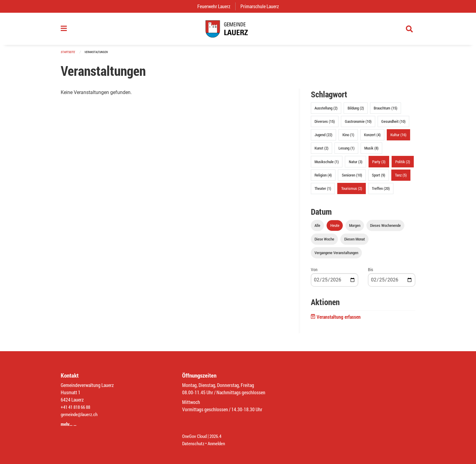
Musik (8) (371, 151)
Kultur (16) (398, 138)
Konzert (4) (372, 138)
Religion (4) (323, 178)
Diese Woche (324, 242)
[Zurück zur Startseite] (238, 30)
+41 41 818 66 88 (77, 407)
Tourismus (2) (352, 192)
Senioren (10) (352, 178)
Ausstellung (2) (326, 111)
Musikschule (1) (327, 165)
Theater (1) (323, 192)
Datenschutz (194, 443)
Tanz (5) (401, 178)
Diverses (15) (325, 125)
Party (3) (379, 165)
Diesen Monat (355, 242)
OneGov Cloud (195, 436)
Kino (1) (348, 138)
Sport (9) (379, 178)
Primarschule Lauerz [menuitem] (262, 6)
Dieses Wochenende (385, 229)
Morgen (355, 229)
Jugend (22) (323, 138)
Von (314, 273)
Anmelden (219, 443)
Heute (335, 229)
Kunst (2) (321, 151)
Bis (371, 273)
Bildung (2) (356, 111)
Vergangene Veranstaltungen (336, 256)
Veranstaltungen (99, 55)
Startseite (69, 55)
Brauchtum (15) (386, 111)
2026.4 (218, 436)
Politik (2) (403, 165)
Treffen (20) (381, 192)
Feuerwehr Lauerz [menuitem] (216, 6)
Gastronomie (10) (358, 125)
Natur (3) (356, 165)
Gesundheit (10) (393, 125)
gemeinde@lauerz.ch (81, 414)
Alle (317, 229)
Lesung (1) (347, 151)
